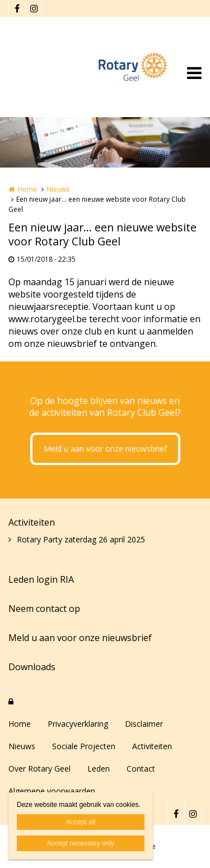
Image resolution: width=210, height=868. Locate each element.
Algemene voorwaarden (52, 791)
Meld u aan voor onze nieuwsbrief (105, 449)
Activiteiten (32, 522)
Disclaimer (144, 724)
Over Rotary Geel (39, 769)
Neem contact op (44, 609)
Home (27, 189)
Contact (141, 769)
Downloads (32, 667)
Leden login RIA (41, 579)
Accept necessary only (81, 843)
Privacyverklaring (78, 724)
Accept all (81, 822)
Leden (99, 769)
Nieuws (58, 189)
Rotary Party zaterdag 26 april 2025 (81, 539)
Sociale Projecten (84, 746)
